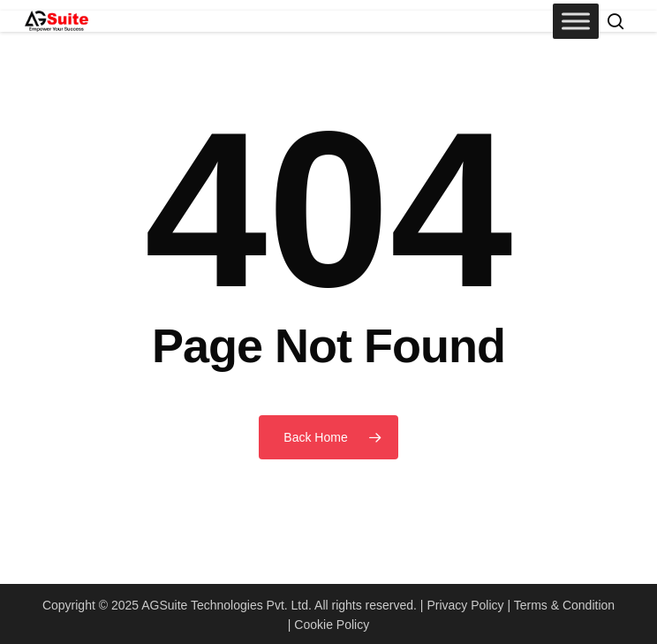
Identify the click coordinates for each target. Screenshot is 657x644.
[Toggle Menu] (576, 21)
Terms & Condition (564, 605)
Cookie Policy (332, 625)
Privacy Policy (465, 605)
